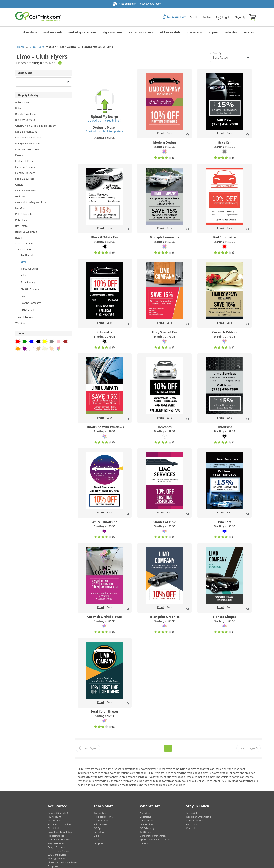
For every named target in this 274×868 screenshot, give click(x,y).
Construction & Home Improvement (36, 126)
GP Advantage (148, 828)
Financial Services (25, 167)
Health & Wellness (25, 191)
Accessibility (193, 813)
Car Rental (27, 255)
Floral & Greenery (25, 173)
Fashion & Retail (24, 161)
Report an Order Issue (199, 817)
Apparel (214, 32)
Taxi (23, 296)
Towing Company (31, 303)
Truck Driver (28, 310)
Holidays (20, 196)
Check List (53, 828)
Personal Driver (30, 269)
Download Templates (60, 832)
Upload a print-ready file (105, 121)
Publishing (21, 220)
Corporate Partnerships (153, 836)
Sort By (217, 53)
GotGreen (145, 832)
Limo (24, 262)
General (20, 185)
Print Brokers (101, 824)
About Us (145, 813)
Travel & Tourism (25, 317)
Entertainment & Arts (27, 149)
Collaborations (194, 821)
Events (19, 155)
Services (249, 32)
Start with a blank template (105, 131)
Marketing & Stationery (82, 32)
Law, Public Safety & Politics (31, 202)
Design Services (56, 847)
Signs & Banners (113, 32)
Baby (18, 108)
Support (98, 843)
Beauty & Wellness (26, 114)
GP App (98, 828)
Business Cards (53, 32)
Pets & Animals (24, 214)
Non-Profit (21, 208)
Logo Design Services (59, 851)
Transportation (24, 249)
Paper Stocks (101, 821)
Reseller (194, 17)
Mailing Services (57, 859)
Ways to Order (56, 843)
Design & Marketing (26, 132)
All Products (30, 32)
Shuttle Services (30, 289)
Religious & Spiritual (26, 232)
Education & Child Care (28, 138)
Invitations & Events (141, 32)
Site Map (99, 832)
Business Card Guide (59, 824)
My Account (54, 817)
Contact (207, 17)
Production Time (103, 817)
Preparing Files (56, 836)
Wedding (20, 323)
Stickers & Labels (170, 32)
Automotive (22, 102)
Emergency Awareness (28, 143)
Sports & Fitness (24, 243)
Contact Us (192, 828)
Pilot (23, 275)
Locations (145, 817)
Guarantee (100, 813)
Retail (18, 238)
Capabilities (146, 821)
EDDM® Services (57, 855)
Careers (144, 843)
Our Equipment (149, 824)
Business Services (25, 120)
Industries (231, 32)
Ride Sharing (28, 282)
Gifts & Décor (195, 32)
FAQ (96, 840)
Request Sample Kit (59, 813)
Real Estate (21, 226)
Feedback (192, 824)
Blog (96, 836)
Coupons (53, 866)
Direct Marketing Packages (63, 862)
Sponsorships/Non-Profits (155, 840)
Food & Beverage (25, 179)
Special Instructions (59, 840)
